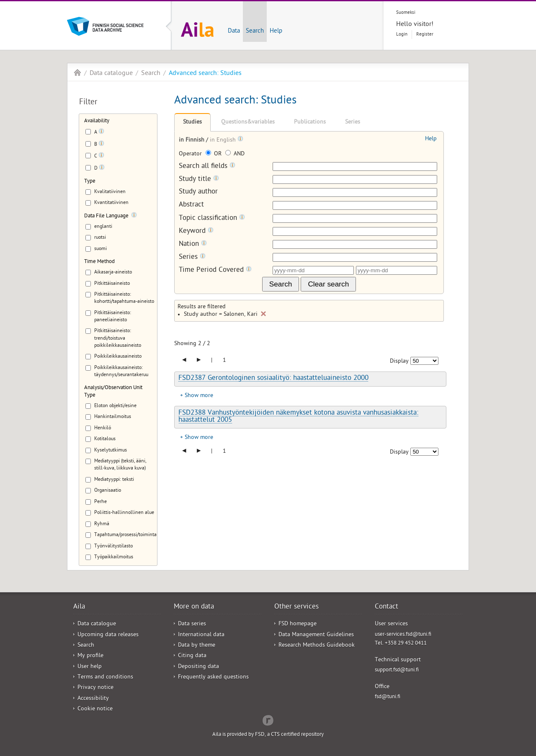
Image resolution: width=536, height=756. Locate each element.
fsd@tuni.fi (388, 697)
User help (90, 667)
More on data (194, 607)
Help (276, 31)
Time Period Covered (215, 270)
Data (234, 31)
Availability (97, 121)
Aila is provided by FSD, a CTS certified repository (268, 735)
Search (255, 31)
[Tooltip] (101, 133)
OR (214, 154)
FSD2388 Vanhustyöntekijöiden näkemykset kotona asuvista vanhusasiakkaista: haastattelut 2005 (298, 417)
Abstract (191, 205)
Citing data (192, 656)
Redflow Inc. (268, 720)
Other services (296, 607)
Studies (192, 123)
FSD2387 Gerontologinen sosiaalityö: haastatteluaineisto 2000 (273, 379)
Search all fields (207, 166)
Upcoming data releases (108, 635)
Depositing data (198, 667)
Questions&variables (248, 123)
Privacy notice (95, 688)
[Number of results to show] (424, 361)
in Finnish (192, 141)
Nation (193, 244)
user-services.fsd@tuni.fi (403, 635)
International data (201, 635)
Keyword (196, 231)
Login (402, 35)
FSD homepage (298, 624)
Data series (192, 624)
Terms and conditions (105, 677)
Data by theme (197, 646)
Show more (199, 396)
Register (425, 35)
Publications (310, 123)
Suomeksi (406, 13)
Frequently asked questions (213, 677)
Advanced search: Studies (205, 74)
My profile (90, 656)
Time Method (99, 262)
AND (235, 154)
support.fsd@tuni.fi (397, 670)
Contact (387, 607)
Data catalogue (111, 74)
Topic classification (212, 218)
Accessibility (93, 699)
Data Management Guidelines (316, 635)
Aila (77, 72)
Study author (198, 192)
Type (90, 182)
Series (353, 123)
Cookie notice (95, 709)
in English (224, 141)
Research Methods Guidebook (317, 646)
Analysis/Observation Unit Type (113, 392)
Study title (199, 179)
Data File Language (106, 216)
